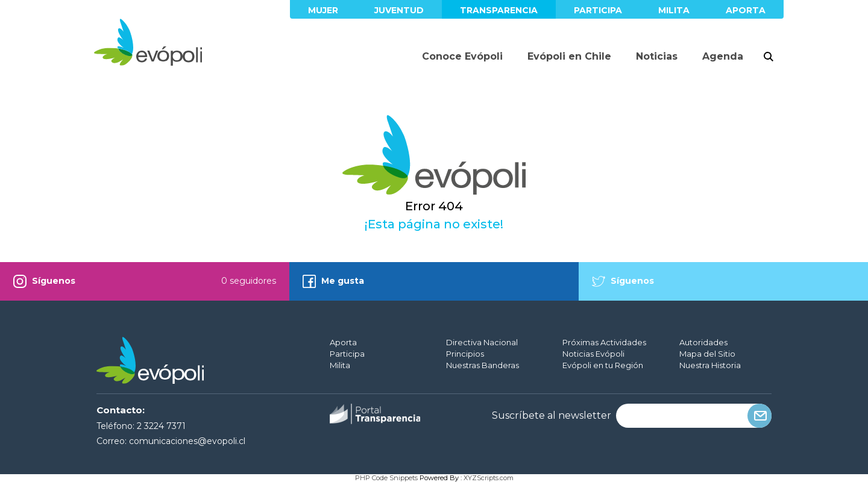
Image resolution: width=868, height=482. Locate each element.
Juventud (399, 10)
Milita (674, 10)
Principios (465, 354)
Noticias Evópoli (593, 354)
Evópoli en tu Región (603, 365)
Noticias (657, 56)
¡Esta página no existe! (434, 224)
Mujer (323, 10)
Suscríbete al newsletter (552, 416)
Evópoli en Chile (569, 56)
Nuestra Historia (710, 365)
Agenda (723, 56)
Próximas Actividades (604, 342)
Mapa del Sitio (707, 354)
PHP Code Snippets (386, 478)
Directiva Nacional (482, 342)
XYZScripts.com (489, 478)
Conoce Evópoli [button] (462, 56)
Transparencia (499, 10)
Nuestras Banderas (483, 365)
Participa (598, 10)
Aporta (746, 10)
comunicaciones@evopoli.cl (187, 441)
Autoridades (703, 342)
